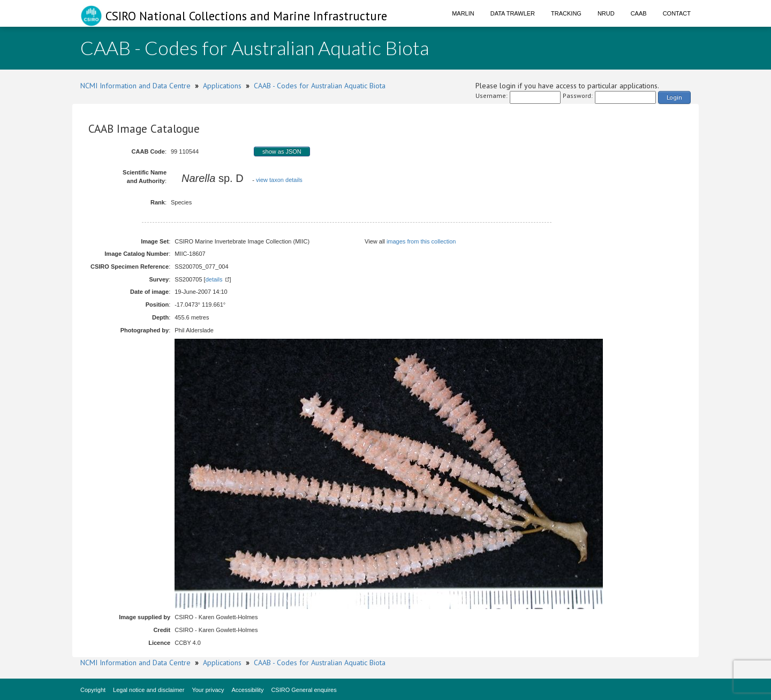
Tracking (566, 13)
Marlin (463, 13)
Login (674, 97)
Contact (677, 13)
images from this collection (421, 241)
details (214, 279)
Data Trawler (513, 13)
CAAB (639, 13)
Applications (222, 86)
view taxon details (279, 180)
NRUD (606, 13)
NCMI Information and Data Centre (135, 86)
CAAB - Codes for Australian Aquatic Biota (320, 86)
